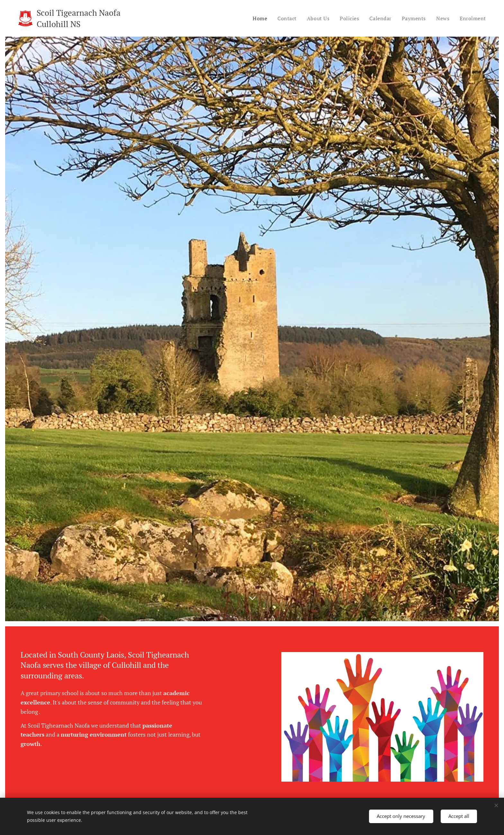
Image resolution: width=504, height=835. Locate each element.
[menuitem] (257, 18)
